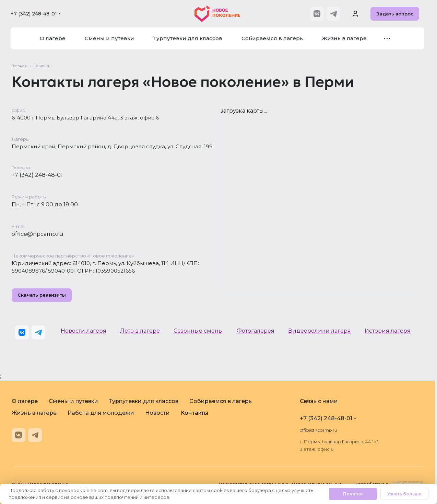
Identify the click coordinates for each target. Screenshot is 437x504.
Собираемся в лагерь (221, 401)
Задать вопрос (395, 14)
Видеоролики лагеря (320, 331)
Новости (157, 413)
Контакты (195, 413)
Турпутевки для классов (144, 401)
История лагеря (388, 331)
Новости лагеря (84, 331)
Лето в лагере (140, 331)
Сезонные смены (198, 331)
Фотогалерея (256, 331)
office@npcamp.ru (38, 234)
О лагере (25, 401)
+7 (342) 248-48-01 (34, 14)
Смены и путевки (73, 401)
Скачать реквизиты (42, 295)
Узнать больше (404, 494)
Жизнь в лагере (34, 413)
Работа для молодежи (101, 413)
